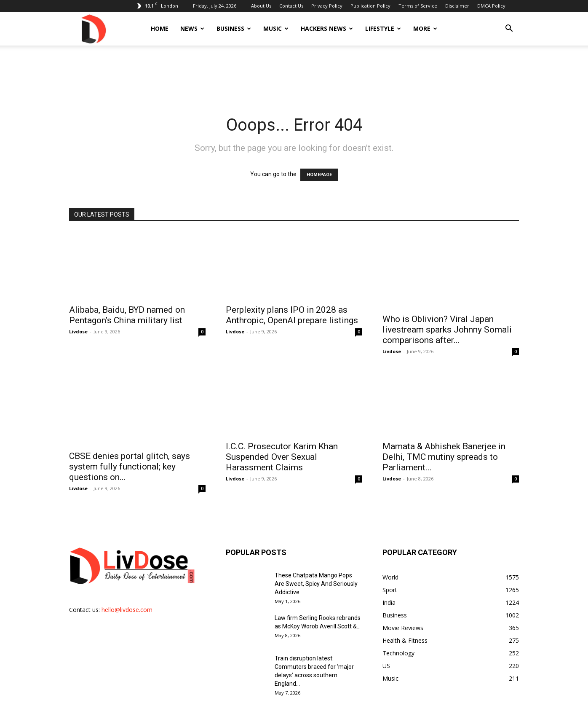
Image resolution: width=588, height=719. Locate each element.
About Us (261, 6)
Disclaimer (457, 6)
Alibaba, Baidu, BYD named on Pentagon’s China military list (127, 315)
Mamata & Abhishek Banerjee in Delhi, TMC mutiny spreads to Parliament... (444, 448)
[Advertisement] (294, 75)
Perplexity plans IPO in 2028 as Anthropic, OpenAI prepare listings (292, 315)
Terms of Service (418, 6)
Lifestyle (383, 28)
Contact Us (291, 6)
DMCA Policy (491, 6)
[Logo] (93, 28)
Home (160, 28)
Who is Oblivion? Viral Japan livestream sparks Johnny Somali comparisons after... (447, 320)
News (192, 28)
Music (276, 28)
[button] (509, 29)
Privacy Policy (327, 6)
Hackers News (327, 28)
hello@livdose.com (127, 591)
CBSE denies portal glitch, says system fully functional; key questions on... (130, 448)
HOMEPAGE (319, 175)
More (425, 28)
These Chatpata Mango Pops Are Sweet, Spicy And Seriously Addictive (316, 565)
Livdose (78, 331)
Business (234, 28)
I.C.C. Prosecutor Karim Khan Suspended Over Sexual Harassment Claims (282, 448)
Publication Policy (370, 6)
